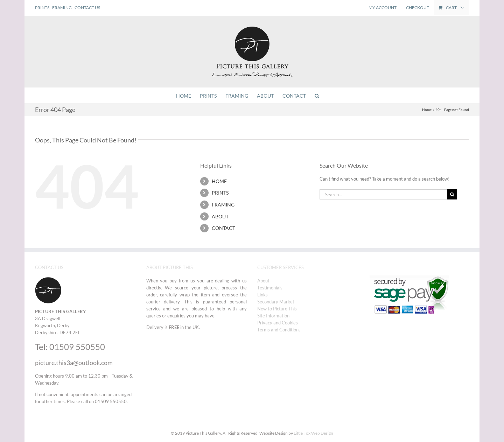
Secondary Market (276, 302)
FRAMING (62, 8)
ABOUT (220, 216)
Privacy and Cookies (278, 323)
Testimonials (270, 288)
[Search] (452, 194)
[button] (317, 95)
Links (262, 295)
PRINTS (42, 8)
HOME (219, 181)
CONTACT (223, 228)
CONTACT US (87, 8)
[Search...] (383, 194)
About (263, 281)
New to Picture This (277, 309)
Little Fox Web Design (313, 433)
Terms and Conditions (279, 330)
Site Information (273, 316)
